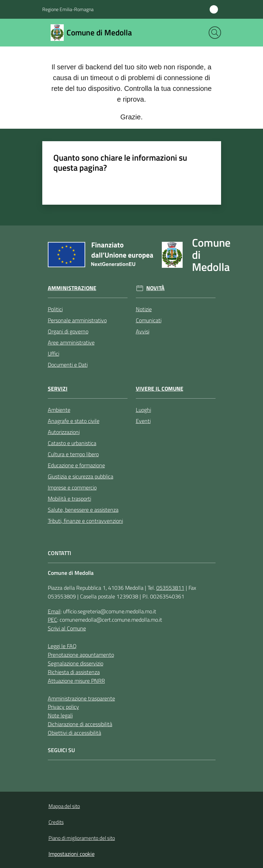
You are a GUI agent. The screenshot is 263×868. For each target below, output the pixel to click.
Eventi (143, 421)
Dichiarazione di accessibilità (80, 724)
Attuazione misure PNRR (76, 681)
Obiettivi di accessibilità (74, 733)
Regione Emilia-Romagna (68, 9)
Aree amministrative (71, 342)
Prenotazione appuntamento (81, 655)
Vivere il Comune (160, 389)
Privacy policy (63, 707)
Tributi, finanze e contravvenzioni (85, 521)
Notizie (144, 309)
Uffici (54, 354)
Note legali (60, 715)
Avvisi (143, 331)
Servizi (58, 389)
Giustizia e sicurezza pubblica (81, 476)
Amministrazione (72, 288)
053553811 (170, 588)
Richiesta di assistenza (74, 672)
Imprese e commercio (72, 487)
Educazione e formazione (76, 465)
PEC (52, 620)
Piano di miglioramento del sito (82, 838)
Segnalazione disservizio (76, 663)
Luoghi (143, 410)
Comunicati (149, 320)
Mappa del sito (64, 806)
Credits (56, 822)
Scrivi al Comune (67, 628)
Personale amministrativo (77, 320)
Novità (155, 288)
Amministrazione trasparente (81, 698)
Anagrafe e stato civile (74, 421)
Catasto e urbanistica (72, 443)
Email (54, 611)
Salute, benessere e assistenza (83, 510)
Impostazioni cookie (72, 854)
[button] (215, 33)
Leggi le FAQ (62, 646)
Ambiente (59, 410)
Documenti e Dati (68, 365)
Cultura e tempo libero (73, 454)
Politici (55, 309)
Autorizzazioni (64, 432)
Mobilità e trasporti (69, 499)
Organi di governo (68, 331)
